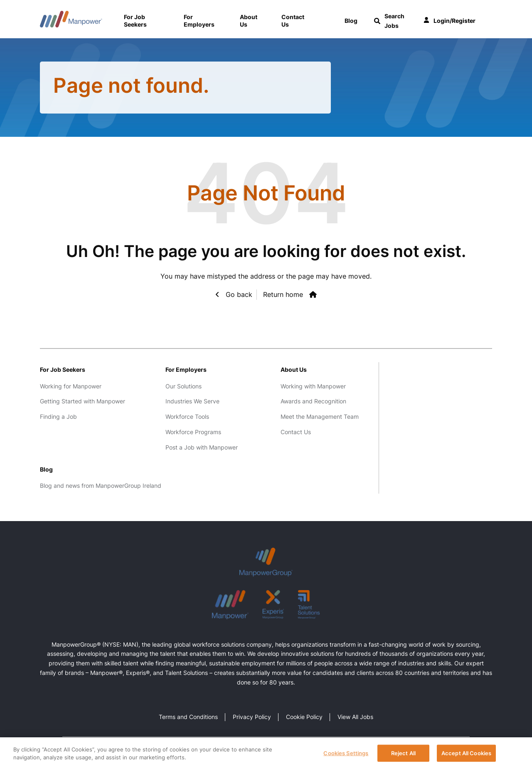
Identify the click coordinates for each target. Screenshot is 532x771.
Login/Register (449, 21)
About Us (249, 21)
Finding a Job (58, 416)
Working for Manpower (71, 386)
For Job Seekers (135, 21)
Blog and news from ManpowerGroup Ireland (101, 486)
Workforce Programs (193, 432)
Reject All (403, 754)
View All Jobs (355, 717)
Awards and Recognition (313, 401)
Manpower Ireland (71, 19)
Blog (46, 469)
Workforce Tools (187, 416)
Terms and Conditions (188, 717)
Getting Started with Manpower (83, 401)
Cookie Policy (304, 717)
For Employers (199, 21)
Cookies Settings (346, 754)
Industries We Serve (192, 401)
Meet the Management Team (320, 416)
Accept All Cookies (466, 754)
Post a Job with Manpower (202, 447)
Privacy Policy (252, 717)
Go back (238, 294)
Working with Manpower (313, 386)
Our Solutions (183, 386)
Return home (283, 294)
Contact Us (293, 21)
